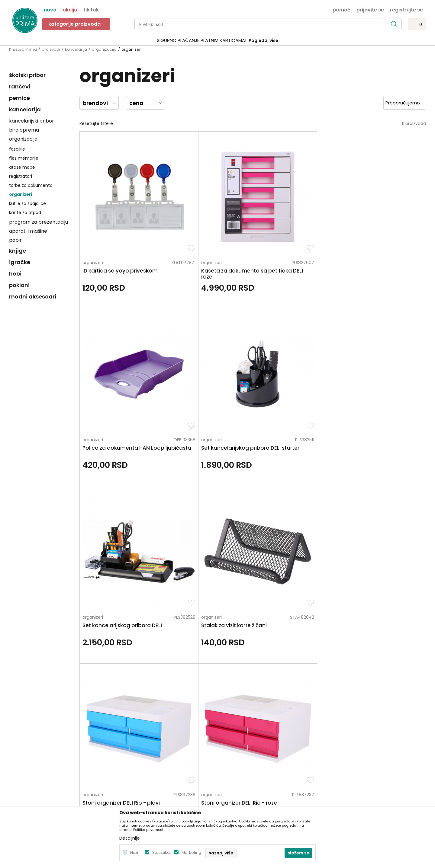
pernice (19, 98)
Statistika (161, 852)
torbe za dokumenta (31, 185)
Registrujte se (406, 9)
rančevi (20, 86)
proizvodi (51, 49)
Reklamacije (233, 758)
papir (15, 240)
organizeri (21, 194)
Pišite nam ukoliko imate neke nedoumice (224, 649)
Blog (119, 733)
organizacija (104, 49)
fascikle (17, 149)
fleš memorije (24, 158)
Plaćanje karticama (241, 733)
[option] (217, 41)
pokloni (19, 285)
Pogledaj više (263, 40)
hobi (15, 274)
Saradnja (124, 716)
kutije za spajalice (27, 203)
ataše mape (22, 167)
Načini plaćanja (237, 725)
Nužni (135, 852)
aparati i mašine (28, 231)
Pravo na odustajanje (243, 775)
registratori (21, 176)
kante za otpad (25, 212)
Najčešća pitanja (238, 784)
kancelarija (76, 49)
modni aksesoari (33, 297)
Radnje (122, 742)
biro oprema (24, 130)
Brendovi (124, 750)
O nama (124, 699)
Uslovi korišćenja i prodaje (247, 708)
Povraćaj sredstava (241, 767)
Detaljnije (130, 838)
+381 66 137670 (25, 729)
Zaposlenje (126, 708)
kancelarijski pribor (32, 121)
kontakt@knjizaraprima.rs (35, 746)
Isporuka (229, 742)
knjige (18, 251)
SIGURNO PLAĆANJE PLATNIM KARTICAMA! (201, 40)
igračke (20, 262)
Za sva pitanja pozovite (63, 649)
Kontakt (123, 725)
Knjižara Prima (23, 49)
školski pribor (27, 75)
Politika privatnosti (240, 699)
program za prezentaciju (39, 222)
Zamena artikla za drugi (245, 750)
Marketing (191, 852)
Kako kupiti (232, 716)
